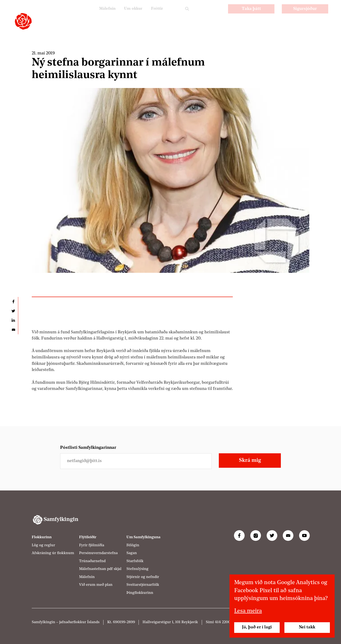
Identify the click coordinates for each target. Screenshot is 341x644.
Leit (187, 15)
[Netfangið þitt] (136, 461)
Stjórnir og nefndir (143, 577)
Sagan (132, 553)
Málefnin (103, 14)
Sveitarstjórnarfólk (143, 585)
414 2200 (223, 622)
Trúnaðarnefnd (92, 561)
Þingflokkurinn (140, 593)
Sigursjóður (305, 15)
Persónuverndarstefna (98, 553)
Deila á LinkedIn (13, 320)
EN (217, 14)
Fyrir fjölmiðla (92, 545)
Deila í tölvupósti (13, 330)
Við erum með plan (96, 585)
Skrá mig (250, 461)
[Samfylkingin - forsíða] (23, 21)
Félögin (133, 545)
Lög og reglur (43, 545)
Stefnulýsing (137, 569)
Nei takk (307, 627)
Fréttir (156, 14)
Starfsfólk (135, 561)
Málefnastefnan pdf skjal (100, 569)
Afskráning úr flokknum (53, 553)
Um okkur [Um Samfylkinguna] (131, 14)
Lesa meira (248, 611)
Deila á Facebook (13, 302)
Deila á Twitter (13, 311)
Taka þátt (251, 15)
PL (204, 14)
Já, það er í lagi (257, 627)
